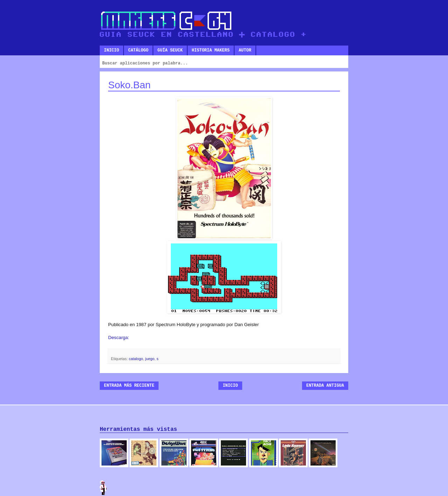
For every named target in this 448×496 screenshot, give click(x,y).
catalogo (136, 359)
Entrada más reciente (129, 386)
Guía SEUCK (170, 50)
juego (150, 359)
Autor (245, 50)
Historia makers (211, 50)
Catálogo (138, 50)
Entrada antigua (325, 386)
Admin (103, 488)
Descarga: (119, 337)
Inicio (111, 50)
